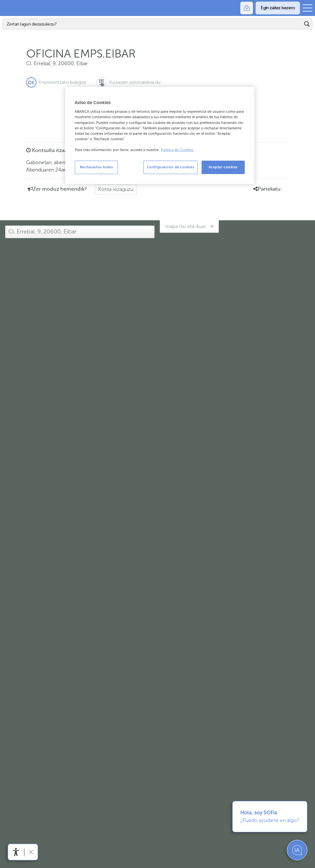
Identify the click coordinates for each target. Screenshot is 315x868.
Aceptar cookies (223, 167)
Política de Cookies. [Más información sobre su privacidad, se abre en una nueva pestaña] (177, 150)
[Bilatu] (153, 24)
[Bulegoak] (247, 8)
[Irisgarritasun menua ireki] (16, 852)
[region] (160, 135)
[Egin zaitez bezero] (278, 8)
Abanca (8, 8)
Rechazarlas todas (96, 167)
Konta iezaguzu (116, 189)
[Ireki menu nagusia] (307, 8)
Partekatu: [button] (268, 189)
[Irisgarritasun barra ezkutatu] (31, 852)
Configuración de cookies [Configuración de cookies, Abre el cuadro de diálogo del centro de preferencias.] (171, 167)
